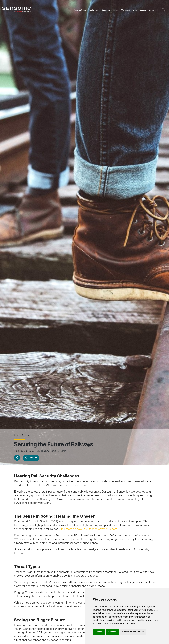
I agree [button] (99, 632)
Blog (135, 10)
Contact (153, 10)
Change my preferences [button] (133, 632)
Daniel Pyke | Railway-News (42, 451)
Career (143, 10)
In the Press (21, 435)
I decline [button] (112, 632)
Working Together (110, 10)
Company (126, 10)
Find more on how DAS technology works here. (89, 529)
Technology (94, 10)
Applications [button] (80, 10)
